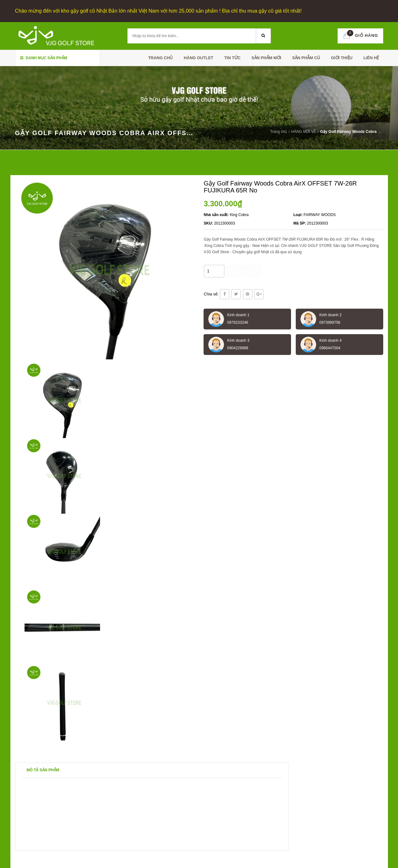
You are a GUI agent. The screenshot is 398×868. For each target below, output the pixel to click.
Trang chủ (161, 58)
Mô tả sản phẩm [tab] (43, 770)
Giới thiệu (342, 58)
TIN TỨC (233, 58)
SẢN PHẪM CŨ (306, 58)
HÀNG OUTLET (199, 58)
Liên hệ (371, 58)
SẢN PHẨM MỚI (266, 58)
